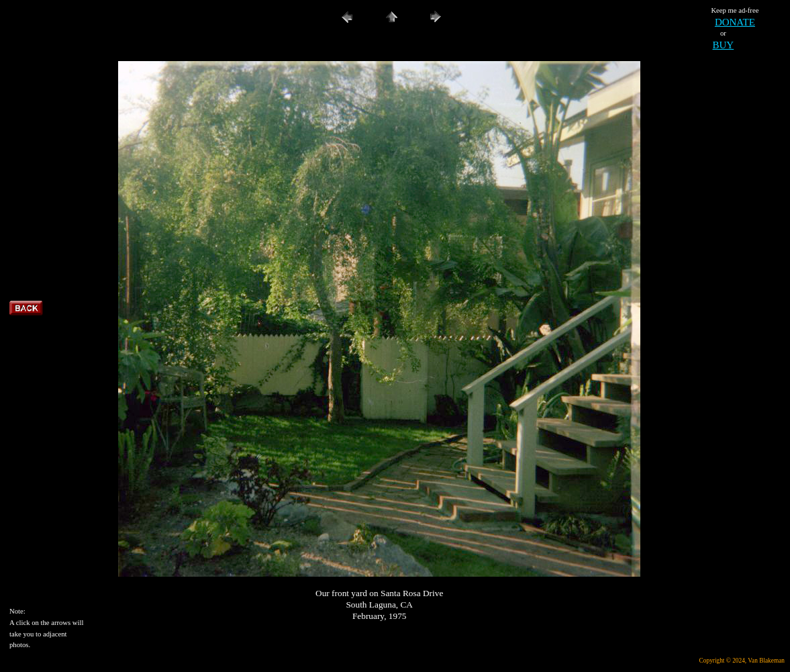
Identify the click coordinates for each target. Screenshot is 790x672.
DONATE (735, 22)
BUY (724, 45)
